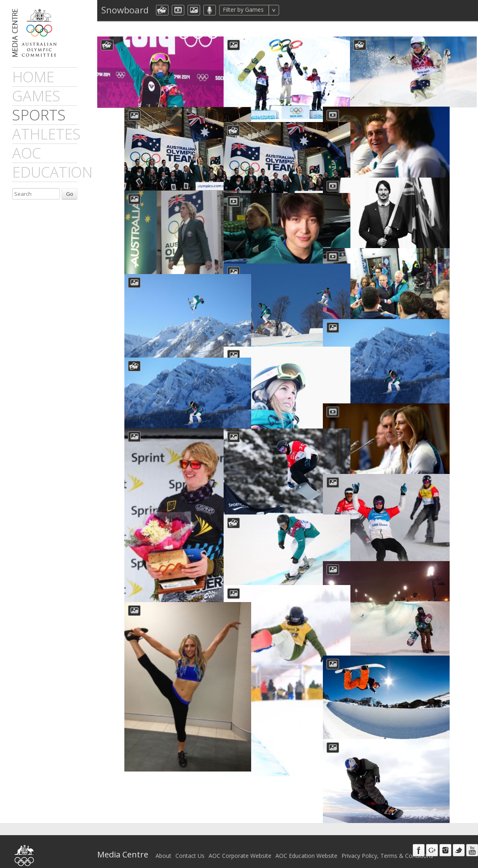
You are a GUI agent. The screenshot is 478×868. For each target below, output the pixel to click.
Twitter (459, 838)
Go (70, 194)
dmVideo (178, 10)
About (163, 844)
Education (52, 172)
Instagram (445, 838)
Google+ (432, 838)
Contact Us (190, 844)
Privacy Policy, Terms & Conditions (387, 844)
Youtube (472, 838)
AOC (27, 153)
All (290, 10)
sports (39, 115)
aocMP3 (210, 10)
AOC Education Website (306, 844)
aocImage (194, 10)
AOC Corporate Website (240, 844)
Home (33, 77)
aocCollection (162, 10)
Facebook (419, 838)
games (36, 96)
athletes (46, 134)
